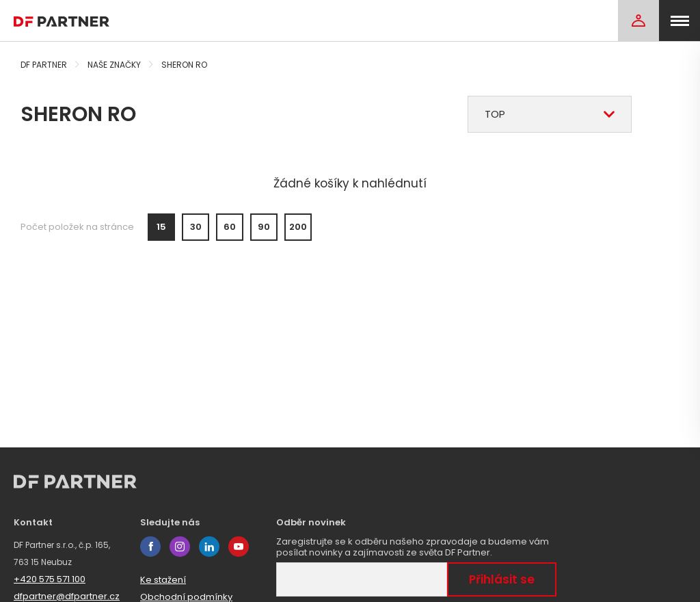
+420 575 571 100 (50, 579)
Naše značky (114, 65)
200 (298, 227)
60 (230, 227)
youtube (239, 547)
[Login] (638, 21)
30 (196, 227)
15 (161, 227)
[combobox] (550, 114)
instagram (180, 547)
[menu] (679, 21)
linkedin (209, 547)
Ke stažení (163, 580)
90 (264, 227)
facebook (150, 547)
